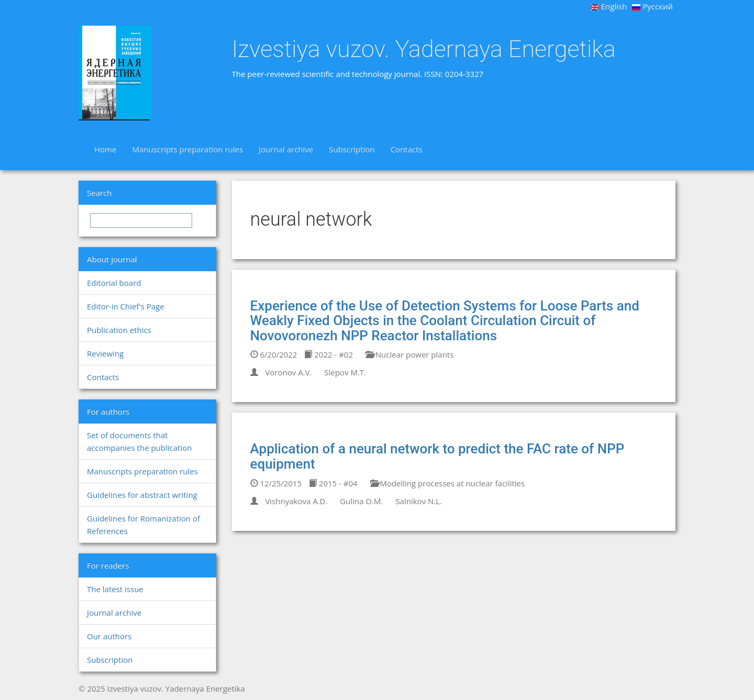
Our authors (109, 636)
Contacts (407, 149)
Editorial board (114, 283)
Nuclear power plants (409, 354)
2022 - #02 (329, 354)
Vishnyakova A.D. (296, 501)
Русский (652, 6)
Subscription (352, 149)
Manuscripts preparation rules (187, 149)
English (609, 6)
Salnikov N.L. (419, 501)
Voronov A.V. (288, 372)
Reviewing (105, 353)
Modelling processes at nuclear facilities (448, 483)
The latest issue (115, 589)
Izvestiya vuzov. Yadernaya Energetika (424, 49)
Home (105, 149)
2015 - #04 (333, 483)
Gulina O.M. (361, 501)
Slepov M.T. (345, 372)
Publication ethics (119, 330)
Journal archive (286, 149)
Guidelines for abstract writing (142, 495)
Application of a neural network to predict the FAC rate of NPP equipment (437, 456)
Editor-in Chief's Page (126, 306)
